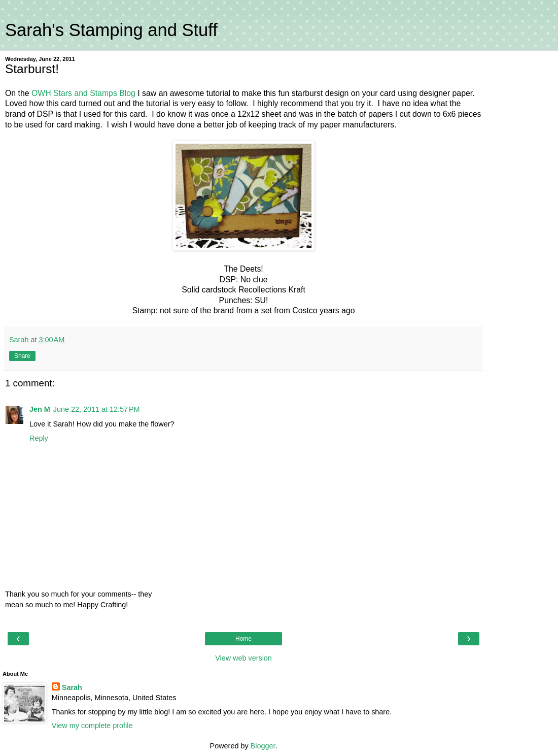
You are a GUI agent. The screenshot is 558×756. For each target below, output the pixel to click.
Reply (39, 438)
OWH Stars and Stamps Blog (83, 93)
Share (22, 356)
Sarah (72, 687)
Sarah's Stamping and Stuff (111, 30)
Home (243, 639)
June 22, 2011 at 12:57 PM (97, 409)
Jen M (40, 409)
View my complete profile (92, 726)
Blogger (263, 746)
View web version (243, 658)
